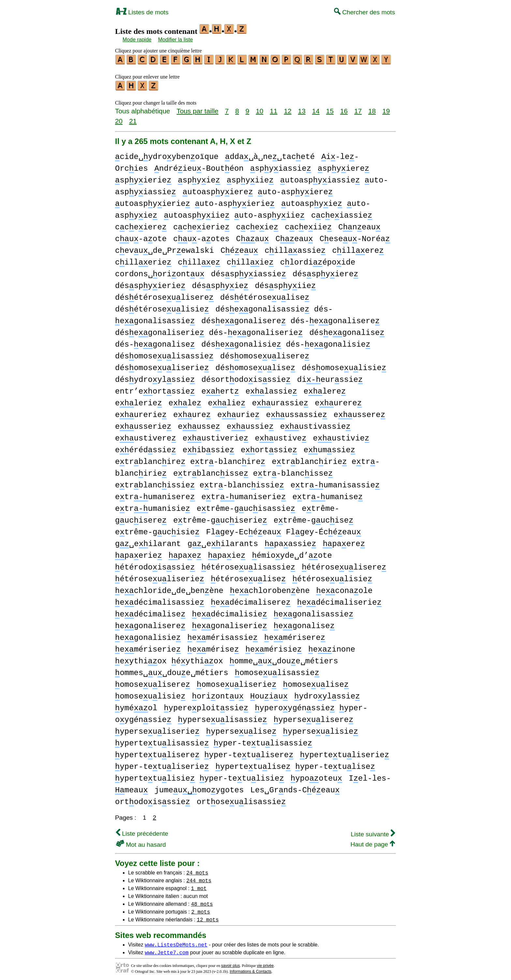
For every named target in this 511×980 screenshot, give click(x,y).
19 (386, 109)
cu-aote (141, 237)
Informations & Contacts (251, 970)
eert (220, 389)
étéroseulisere (344, 565)
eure (192, 413)
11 (274, 109)
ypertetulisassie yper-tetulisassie (214, 741)
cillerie (143, 260)
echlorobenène (270, 589)
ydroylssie (327, 694)
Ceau (294, 237)
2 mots (201, 910)
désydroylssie (155, 378)
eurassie (280, 401)
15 (330, 109)
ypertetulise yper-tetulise (295, 765)
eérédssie (146, 448)
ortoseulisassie (241, 800)
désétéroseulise (265, 296)
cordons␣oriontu (160, 272)
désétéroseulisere (164, 296)
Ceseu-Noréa (355, 237)
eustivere (146, 436)
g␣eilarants (223, 542)
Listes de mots (142, 12)
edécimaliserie (339, 601)
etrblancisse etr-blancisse (253, 472)
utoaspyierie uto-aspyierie (195, 202)
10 (260, 109)
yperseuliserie (157, 730)
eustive (281, 436)
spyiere (343, 167)
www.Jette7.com (167, 950)
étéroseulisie (332, 577)
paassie (290, 542)
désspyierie (150, 284)
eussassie (296, 413)
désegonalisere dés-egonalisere (291, 319)
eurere (338, 401)
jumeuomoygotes (199, 788)
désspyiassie (248, 272)
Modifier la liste (175, 40)
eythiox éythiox (169, 659)
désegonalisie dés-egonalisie (286, 343)
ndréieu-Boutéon (199, 167)
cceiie (308, 225)
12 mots (208, 917)
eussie (250, 425)
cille (199, 260)
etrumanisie (153, 507)
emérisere (295, 636)
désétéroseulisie (162, 307)
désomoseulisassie (164, 354)
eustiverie (215, 436)
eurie (239, 413)
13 (302, 109)
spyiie (250, 178)
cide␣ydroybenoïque (167, 155)
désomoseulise (255, 366)
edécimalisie (229, 612)
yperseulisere (313, 718)
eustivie (341, 436)
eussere (359, 413)
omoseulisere (153, 683)
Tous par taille (197, 109)
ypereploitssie (206, 706)
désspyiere (326, 272)
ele (185, 401)
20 (119, 119)
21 (133, 119)
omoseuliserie (236, 683)
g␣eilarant (148, 542)
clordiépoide (318, 260)
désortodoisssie (246, 378)
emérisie (274, 648)
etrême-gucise (314, 519)
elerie (139, 401)
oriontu (218, 694)
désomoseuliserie (162, 366)
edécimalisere (251, 601)
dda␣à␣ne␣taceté (270, 155)
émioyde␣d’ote (292, 554)
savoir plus (231, 964)
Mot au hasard (141, 843)
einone (332, 648)
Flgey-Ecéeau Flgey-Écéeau (283, 530)
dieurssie (330, 378)
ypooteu (316, 777)
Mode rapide (137, 40)
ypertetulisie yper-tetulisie (200, 777)
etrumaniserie (244, 495)
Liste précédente (142, 832)
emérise (213, 648)
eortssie (269, 448)
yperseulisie (320, 730)
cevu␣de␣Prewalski (165, 249)
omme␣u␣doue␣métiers (284, 659)
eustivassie (315, 425)
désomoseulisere (265, 354)
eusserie (143, 425)
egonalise (304, 624)
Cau (252, 237)
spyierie (143, 178)
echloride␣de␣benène (169, 589)
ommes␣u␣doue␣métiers (172, 671)
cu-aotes (201, 237)
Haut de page (373, 842)
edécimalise (150, 612)
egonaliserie (229, 624)
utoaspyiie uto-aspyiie (234, 214)
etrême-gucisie (157, 530)
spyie (199, 178)
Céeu (239, 249)
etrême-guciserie (220, 519)
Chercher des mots (365, 12)
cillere (358, 249)
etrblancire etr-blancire (190, 460)
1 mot (199, 886)
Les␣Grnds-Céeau (295, 788)
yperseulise (241, 730)
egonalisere (150, 624)
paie (227, 554)
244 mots (199, 878)
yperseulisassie (223, 718)
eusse (199, 425)
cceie (257, 225)
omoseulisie (150, 694)
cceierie (201, 225)
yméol (136, 706)
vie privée (265, 964)
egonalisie (148, 636)
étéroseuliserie (160, 577)
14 (316, 109)
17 (358, 109)
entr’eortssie (155, 389)
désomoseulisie (344, 366)
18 (372, 109)
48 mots (202, 902)
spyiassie (280, 167)
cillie (250, 260)
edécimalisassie (160, 601)
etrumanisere (155, 495)
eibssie (208, 448)
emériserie (148, 648)
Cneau (359, 225)
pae (185, 554)
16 (344, 109)
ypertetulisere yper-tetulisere (204, 753)
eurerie (141, 413)
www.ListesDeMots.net (176, 943)
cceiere (141, 225)
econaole (344, 589)
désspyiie (285, 284)
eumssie (329, 448)
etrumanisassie (335, 483)
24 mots (197, 871)
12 (288, 109)
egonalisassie (313, 612)
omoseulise (316, 683)
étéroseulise (248, 577)
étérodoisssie (155, 565)
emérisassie (223, 636)
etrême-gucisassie (246, 507)
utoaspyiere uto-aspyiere (258, 190)
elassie (271, 389)
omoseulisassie (277, 671)
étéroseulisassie (248, 565)
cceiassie (342, 214)
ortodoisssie (153, 800)
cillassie (295, 249)
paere (344, 542)
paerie (139, 554)
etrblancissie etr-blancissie (200, 483)
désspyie (220, 284)
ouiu (269, 694)
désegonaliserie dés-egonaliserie (209, 331)
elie (227, 401)
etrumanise (328, 495)
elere (325, 389)
